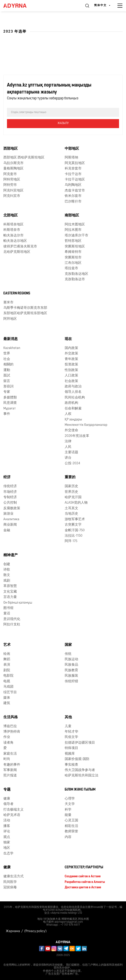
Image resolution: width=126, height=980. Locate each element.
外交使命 (71, 430)
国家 (68, 645)
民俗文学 (71, 737)
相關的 (8, 365)
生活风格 (11, 717)
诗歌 (7, 570)
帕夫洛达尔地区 (15, 241)
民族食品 (71, 665)
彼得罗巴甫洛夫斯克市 (20, 247)
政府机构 (71, 403)
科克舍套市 (73, 169)
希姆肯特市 (73, 252)
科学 (68, 810)
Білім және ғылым (80, 790)
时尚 (7, 759)
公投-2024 (72, 463)
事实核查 (71, 765)
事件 (7, 414)
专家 (7, 392)
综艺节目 (10, 692)
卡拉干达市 (73, 174)
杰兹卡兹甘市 (75, 191)
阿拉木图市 (73, 230)
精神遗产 (11, 555)
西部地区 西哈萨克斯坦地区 (24, 158)
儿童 (68, 726)
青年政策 (71, 359)
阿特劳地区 (12, 180)
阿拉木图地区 (75, 225)
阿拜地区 (10, 319)
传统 (68, 654)
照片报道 (10, 776)
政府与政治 (73, 387)
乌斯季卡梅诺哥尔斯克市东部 (25, 308)
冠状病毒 (10, 888)
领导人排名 (73, 392)
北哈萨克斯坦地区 (17, 252)
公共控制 (10, 503)
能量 (68, 815)
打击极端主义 (13, 810)
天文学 (70, 804)
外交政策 (71, 354)
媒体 (7, 698)
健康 (7, 799)
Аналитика (11, 519)
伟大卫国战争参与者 (80, 770)
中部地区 (72, 149)
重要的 (70, 477)
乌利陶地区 (73, 185)
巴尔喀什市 (73, 202)
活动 (7, 821)
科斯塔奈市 (12, 230)
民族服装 (71, 676)
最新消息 (11, 339)
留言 (7, 381)
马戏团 (8, 687)
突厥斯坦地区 (75, 247)
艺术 (7, 645)
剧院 (7, 670)
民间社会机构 (75, 398)
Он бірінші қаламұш (18, 603)
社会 (7, 359)
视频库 (70, 754)
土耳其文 (71, 508)
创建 (7, 564)
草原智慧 (10, 586)
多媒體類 (10, 398)
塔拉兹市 (71, 268)
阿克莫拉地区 (75, 163)
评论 (7, 832)
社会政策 (71, 381)
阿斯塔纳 (71, 158)
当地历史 (71, 514)
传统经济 (10, 486)
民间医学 (10, 882)
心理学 (70, 799)
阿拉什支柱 (12, 625)
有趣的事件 (12, 765)
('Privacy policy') (35, 931)
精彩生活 (71, 826)
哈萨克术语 (12, 815)
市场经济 (10, 492)
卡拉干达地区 (75, 180)
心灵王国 (71, 821)
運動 (7, 370)
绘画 (7, 654)
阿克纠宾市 (12, 196)
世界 (7, 354)
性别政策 (71, 370)
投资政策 (71, 365)
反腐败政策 (12, 508)
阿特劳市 (10, 185)
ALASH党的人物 (76, 503)
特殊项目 (71, 748)
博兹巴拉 (10, 726)
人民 (68, 447)
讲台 (68, 458)
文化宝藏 (10, 592)
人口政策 (71, 376)
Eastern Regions (17, 293)
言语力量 (10, 597)
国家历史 (71, 486)
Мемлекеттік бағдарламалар (86, 425)
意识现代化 (12, 619)
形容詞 (8, 387)
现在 (68, 339)
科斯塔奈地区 (13, 225)
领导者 (8, 804)
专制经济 (10, 497)
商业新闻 (10, 525)
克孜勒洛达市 (75, 279)
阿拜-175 (71, 541)
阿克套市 (10, 174)
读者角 (8, 743)
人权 (68, 414)
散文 (7, 575)
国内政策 (71, 348)
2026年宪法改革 (77, 436)
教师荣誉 (71, 832)
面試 (7, 376)
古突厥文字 (73, 525)
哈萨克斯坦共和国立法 (82, 776)
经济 (7, 477)
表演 (7, 665)
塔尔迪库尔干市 (76, 236)
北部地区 (11, 216)
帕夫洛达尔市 (13, 236)
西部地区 (11, 149)
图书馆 (8, 608)
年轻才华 (71, 732)
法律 (68, 441)
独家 (7, 843)
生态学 (8, 854)
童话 (7, 614)
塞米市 (8, 303)
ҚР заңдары (73, 420)
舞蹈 (7, 659)
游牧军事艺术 (75, 519)
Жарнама (13, 931)
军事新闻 (10, 770)
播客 (7, 826)
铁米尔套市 (73, 196)
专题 (7, 790)
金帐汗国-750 (75, 530)
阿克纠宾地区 (13, 191)
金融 (7, 530)
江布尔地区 (73, 263)
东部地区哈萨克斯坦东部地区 (25, 313)
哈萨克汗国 (73, 497)
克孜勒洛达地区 (76, 274)
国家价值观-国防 (77, 759)
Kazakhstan (12, 348)
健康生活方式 (13, 877)
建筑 (7, 703)
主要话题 (71, 452)
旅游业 (8, 514)
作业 (7, 737)
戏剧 (7, 581)
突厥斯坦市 (73, 258)
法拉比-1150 (74, 536)
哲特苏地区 (73, 241)
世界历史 (71, 492)
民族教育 (71, 670)
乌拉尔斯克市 (13, 163)
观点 (7, 837)
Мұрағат (10, 409)
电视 (7, 681)
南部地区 (72, 216)
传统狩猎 (71, 681)
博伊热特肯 (12, 732)
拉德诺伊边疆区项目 (80, 743)
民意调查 (10, 403)
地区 (7, 848)
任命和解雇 (73, 409)
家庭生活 (10, 754)
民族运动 (71, 659)
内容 (68, 837)
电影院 (8, 676)
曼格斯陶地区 (13, 169)
